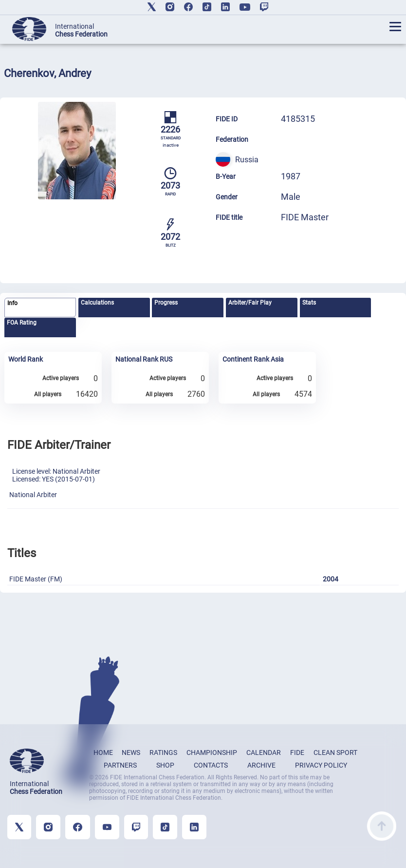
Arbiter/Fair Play (250, 303)
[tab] (40, 308)
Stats (309, 303)
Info (12, 303)
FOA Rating (22, 323)
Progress (166, 303)
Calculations (97, 303)
